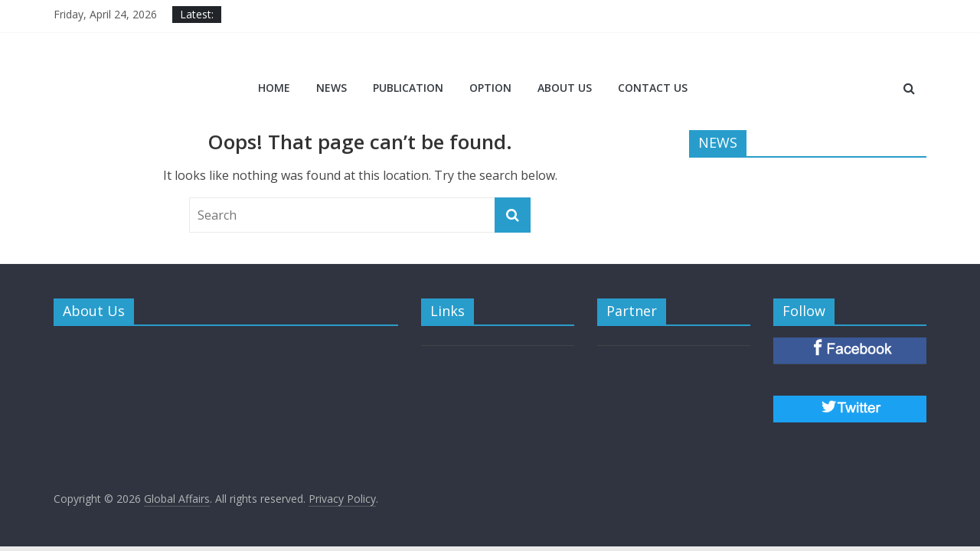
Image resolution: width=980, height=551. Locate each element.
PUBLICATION (408, 88)
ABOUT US (565, 88)
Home (274, 88)
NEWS (332, 88)
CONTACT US (653, 88)
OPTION (490, 88)
